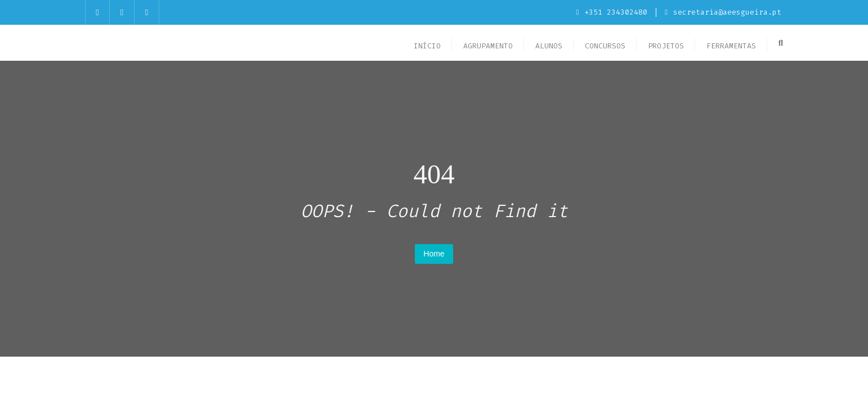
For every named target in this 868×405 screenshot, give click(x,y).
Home (434, 254)
